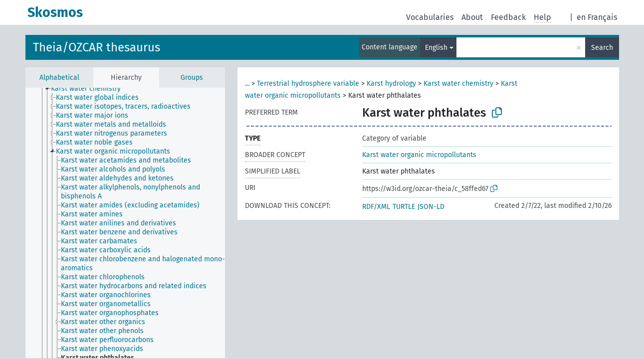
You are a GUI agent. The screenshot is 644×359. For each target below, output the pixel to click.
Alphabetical (59, 78)
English (436, 48)
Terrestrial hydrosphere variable (308, 84)
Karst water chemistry (458, 84)
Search (602, 48)
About (472, 17)
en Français (597, 17)
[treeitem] (90, 89)
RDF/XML (376, 207)
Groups (192, 78)
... (247, 84)
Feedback (508, 17)
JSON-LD (431, 207)
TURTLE (404, 207)
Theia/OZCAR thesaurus (97, 47)
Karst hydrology (391, 84)
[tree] (125, 223)
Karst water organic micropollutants (419, 155)
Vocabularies (430, 17)
